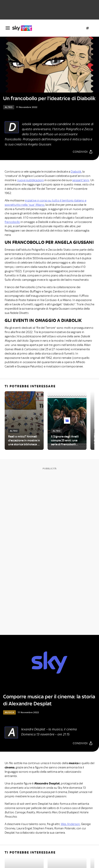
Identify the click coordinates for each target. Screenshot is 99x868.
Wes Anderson (70, 824)
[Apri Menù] (8, 28)
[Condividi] (83, 152)
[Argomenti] (88, 28)
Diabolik (76, 172)
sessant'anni (81, 180)
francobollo (12, 222)
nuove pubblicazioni (30, 180)
